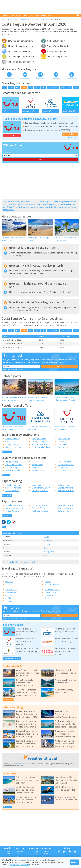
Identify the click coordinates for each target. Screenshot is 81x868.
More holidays (7, 452)
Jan (4, 87)
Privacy (9, 855)
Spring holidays (39, 439)
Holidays (9, 582)
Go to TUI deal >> (70, 134)
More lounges (7, 515)
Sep (56, 87)
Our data (20, 851)
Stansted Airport (13, 488)
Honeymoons (64, 439)
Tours (47, 598)
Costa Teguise (45, 19)
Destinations (16, 15)
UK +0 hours (49, 540)
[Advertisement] (41, 7)
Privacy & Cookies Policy (19, 865)
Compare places (65, 444)
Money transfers (52, 590)
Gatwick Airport (65, 485)
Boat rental (11, 592)
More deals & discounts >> (12, 658)
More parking (7, 495)
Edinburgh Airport (40, 491)
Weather (6, 15)
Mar (17, 87)
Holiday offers (12, 462)
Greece (46, 853)
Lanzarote (35, 19)
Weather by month (25, 78)
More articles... (8, 700)
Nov (69, 87)
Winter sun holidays (41, 447)
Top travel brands (14, 465)
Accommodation (52, 584)
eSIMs (8, 598)
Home (3, 19)
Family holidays (12, 444)
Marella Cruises (39, 470)
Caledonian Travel (66, 467)
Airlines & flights (13, 467)
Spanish (47, 544)
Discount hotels (13, 470)
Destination (7, 152)
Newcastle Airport (66, 491)
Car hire (9, 595)
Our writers (21, 853)
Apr (24, 87)
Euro (46, 548)
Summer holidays (39, 442)
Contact (9, 853)
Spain (16, 19)
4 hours (47, 537)
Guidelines (21, 855)
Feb (11, 87)
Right (46, 555)
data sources (8, 210)
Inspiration (33, 15)
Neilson (35, 467)
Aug (50, 87)
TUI (33, 462)
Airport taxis (11, 590)
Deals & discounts (72, 78)
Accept (74, 862)
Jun (37, 87)
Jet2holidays (37, 465)
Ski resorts (63, 447)
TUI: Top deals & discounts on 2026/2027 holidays (30, 119)
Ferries (9, 601)
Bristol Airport (12, 491)
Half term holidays (14, 447)
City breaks (10, 442)
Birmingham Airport (41, 488)
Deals (25, 15)
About (9, 851)
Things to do (51, 595)
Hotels (48, 582)
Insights (43, 15)
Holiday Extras (64, 462)
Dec (76, 87)
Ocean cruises (51, 592)
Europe (10, 19)
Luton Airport (38, 485)
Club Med (62, 470)
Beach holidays (12, 439)
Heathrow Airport (40, 511)
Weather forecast (40, 78)
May (30, 87)
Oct (63, 87)
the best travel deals (20, 764)
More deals (6, 475)
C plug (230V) (49, 552)
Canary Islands (25, 19)
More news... (8, 807)
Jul (43, 87)
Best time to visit (9, 78)
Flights (8, 584)
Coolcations (63, 442)
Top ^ (4, 527)
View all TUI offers (73, 137)
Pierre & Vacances (66, 465)
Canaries (47, 851)
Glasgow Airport (65, 488)
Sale (12, 135)
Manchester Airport (14, 485)
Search (50, 15)
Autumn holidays (39, 444)
